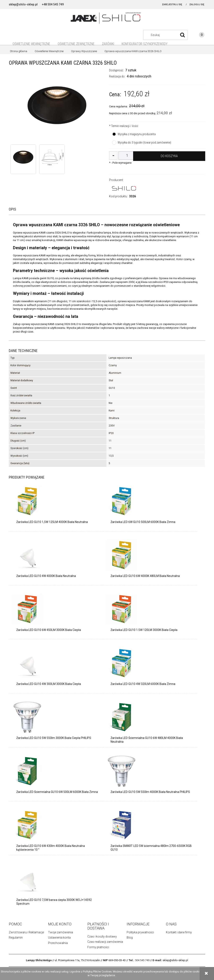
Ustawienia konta (59, 938)
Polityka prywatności (140, 932)
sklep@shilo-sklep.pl (23, 4)
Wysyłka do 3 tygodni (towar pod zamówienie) (144, 143)
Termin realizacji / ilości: (124, 126)
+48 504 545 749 (53, 4)
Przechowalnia (58, 943)
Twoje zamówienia (61, 932)
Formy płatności (98, 947)
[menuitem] (31, 44)
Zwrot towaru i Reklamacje (26, 932)
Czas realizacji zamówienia (105, 942)
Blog (130, 938)
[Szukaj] (182, 35)
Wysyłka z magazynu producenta (137, 134)
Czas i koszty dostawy (102, 936)
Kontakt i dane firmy (179, 932)
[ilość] (127, 155)
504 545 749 (142, 960)
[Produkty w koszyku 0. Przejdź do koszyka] (197, 35)
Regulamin (16, 938)
